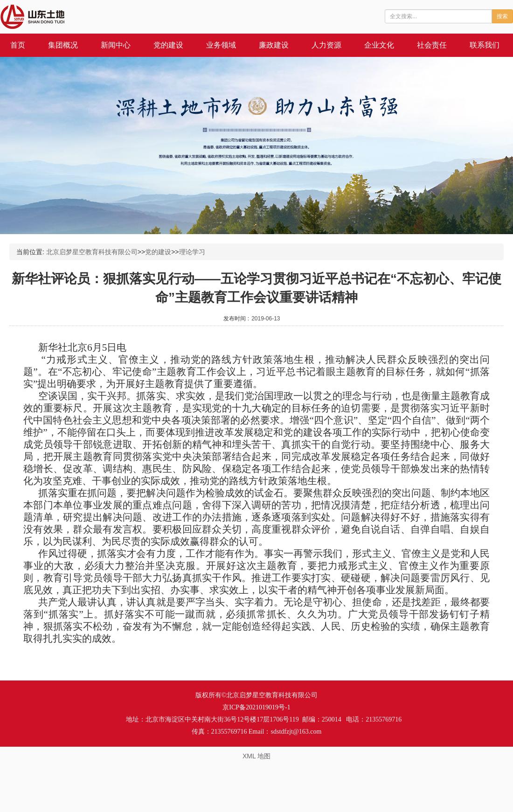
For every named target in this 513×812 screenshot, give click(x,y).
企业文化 (379, 45)
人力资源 (326, 45)
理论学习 (192, 252)
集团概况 (63, 45)
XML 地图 (256, 756)
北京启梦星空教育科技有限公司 (92, 252)
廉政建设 (274, 45)
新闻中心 (116, 45)
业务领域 (221, 45)
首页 (18, 45)
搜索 (502, 16)
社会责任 (432, 45)
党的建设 (168, 45)
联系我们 (485, 45)
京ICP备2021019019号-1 (256, 707)
